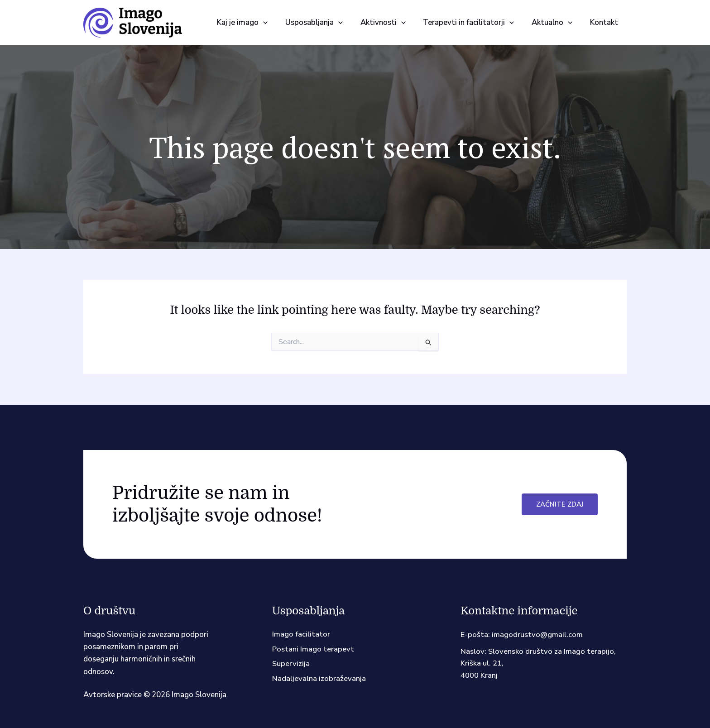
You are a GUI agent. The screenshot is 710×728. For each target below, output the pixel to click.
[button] (274, 23)
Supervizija (291, 664)
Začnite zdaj (559, 504)
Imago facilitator (301, 635)
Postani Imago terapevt (314, 649)
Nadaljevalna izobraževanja (319, 680)
